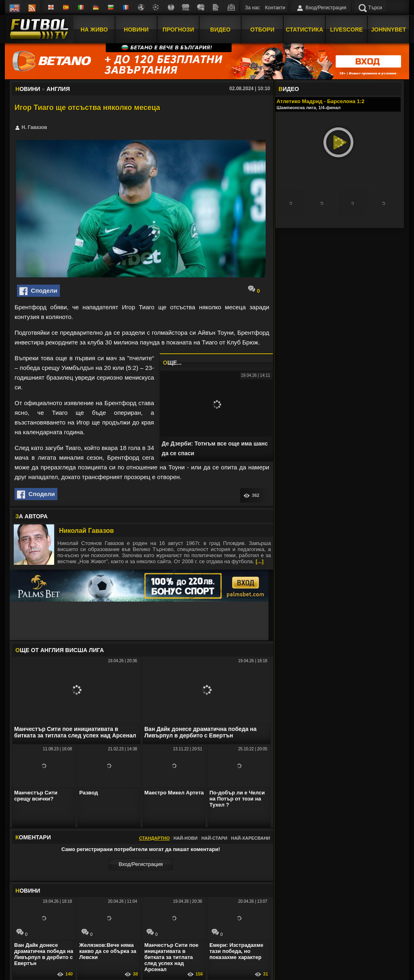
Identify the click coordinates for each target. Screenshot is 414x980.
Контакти (275, 8)
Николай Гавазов (87, 531)
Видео (220, 30)
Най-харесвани (250, 838)
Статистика (305, 30)
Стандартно (154, 838)
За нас (252, 8)
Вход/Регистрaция (140, 864)
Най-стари (214, 838)
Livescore (347, 30)
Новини (136, 30)
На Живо (94, 30)
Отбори (262, 30)
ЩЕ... (172, 363)
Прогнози (178, 30)
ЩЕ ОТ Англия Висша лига (60, 650)
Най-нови (186, 838)
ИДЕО (289, 89)
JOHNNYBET (389, 30)
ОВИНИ (28, 891)
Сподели (38, 291)
